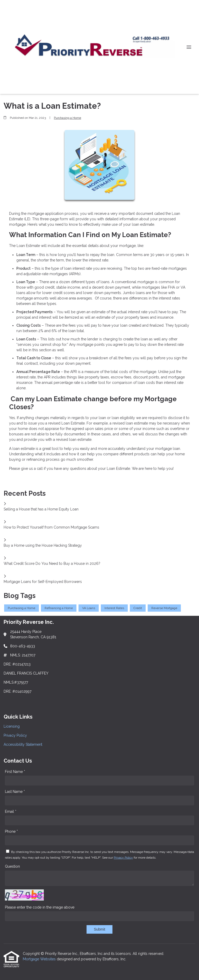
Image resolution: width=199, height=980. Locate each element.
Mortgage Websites (40, 959)
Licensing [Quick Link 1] (12, 726)
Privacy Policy (123, 858)
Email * (11, 811)
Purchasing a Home (67, 118)
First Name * (15, 772)
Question (12, 866)
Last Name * (15, 792)
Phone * (11, 831)
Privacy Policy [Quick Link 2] (15, 735)
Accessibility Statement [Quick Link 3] (23, 744)
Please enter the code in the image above (40, 907)
